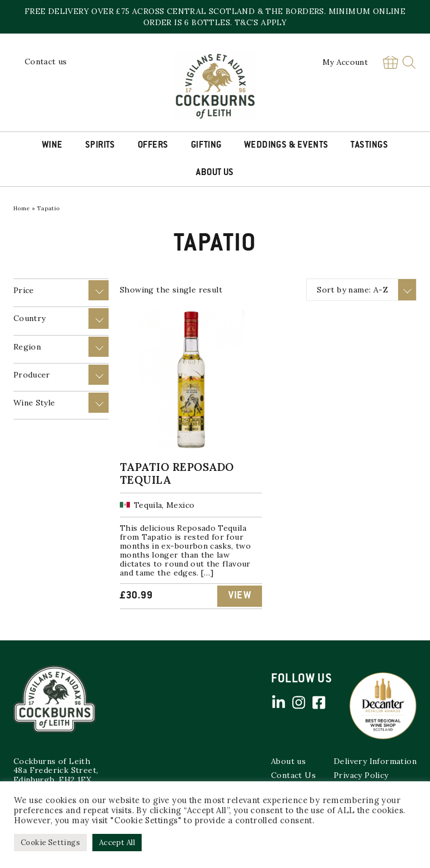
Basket (390, 62)
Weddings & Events (286, 145)
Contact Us (293, 775)
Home (22, 208)
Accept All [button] (117, 843)
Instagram (298, 702)
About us (288, 761)
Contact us (46, 62)
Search (409, 62)
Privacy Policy (361, 775)
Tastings (369, 145)
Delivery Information (375, 761)
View (240, 596)
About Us (215, 173)
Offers (153, 145)
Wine (52, 145)
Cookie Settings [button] (50, 843)
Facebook (319, 702)
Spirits (100, 145)
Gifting (206, 145)
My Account (345, 62)
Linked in (278, 702)
